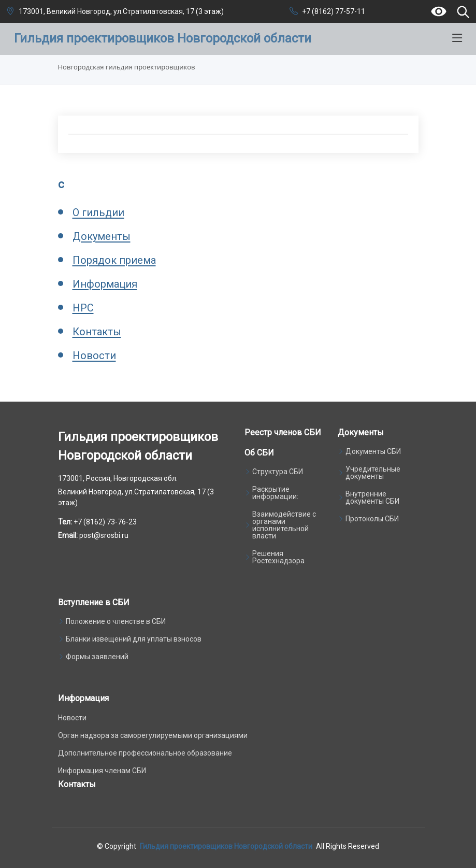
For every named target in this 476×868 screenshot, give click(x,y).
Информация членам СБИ (102, 771)
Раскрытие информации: (275, 493)
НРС (83, 308)
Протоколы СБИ (372, 519)
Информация (105, 284)
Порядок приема (114, 260)
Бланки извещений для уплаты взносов (134, 639)
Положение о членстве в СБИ (116, 621)
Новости (94, 355)
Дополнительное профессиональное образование (145, 753)
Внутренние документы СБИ (372, 497)
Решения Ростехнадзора (278, 557)
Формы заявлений (97, 657)
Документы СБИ (373, 451)
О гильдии (98, 212)
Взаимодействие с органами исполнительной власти (284, 525)
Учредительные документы (373, 473)
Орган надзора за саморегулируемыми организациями (153, 735)
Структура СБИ (278, 472)
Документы (102, 236)
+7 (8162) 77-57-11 (334, 11)
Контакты (97, 332)
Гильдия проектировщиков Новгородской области (226, 846)
